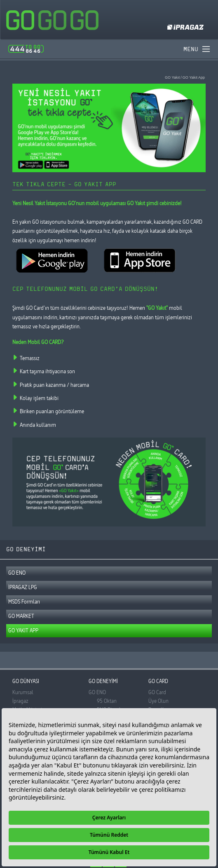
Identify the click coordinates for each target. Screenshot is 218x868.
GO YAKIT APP (23, 630)
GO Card (157, 692)
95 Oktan (107, 701)
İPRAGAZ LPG (23, 587)
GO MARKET (21, 616)
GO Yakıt (172, 78)
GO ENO (17, 573)
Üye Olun (158, 701)
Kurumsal (23, 692)
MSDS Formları (24, 601)
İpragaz (20, 701)
